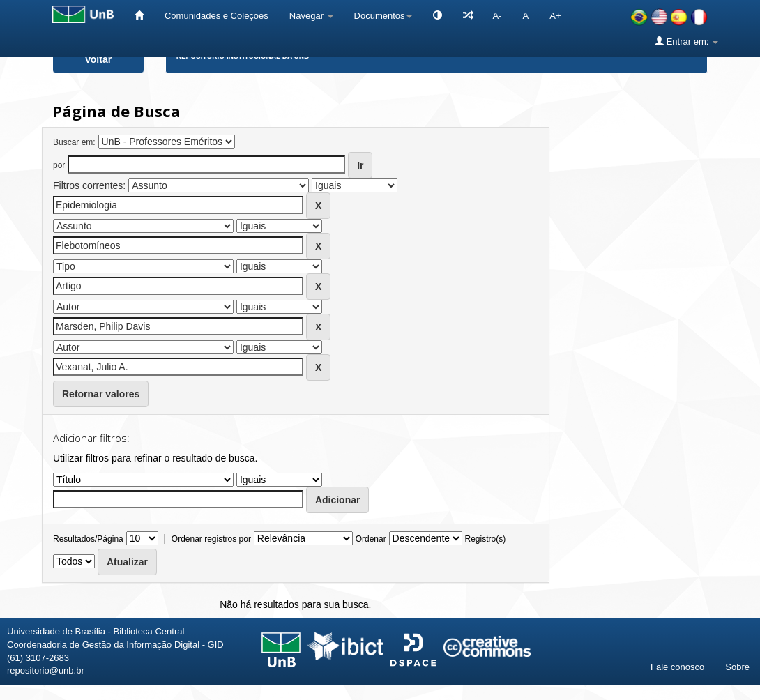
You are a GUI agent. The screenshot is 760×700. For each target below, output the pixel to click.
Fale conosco (677, 667)
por (59, 165)
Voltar (99, 59)
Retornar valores (101, 394)
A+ (555, 16)
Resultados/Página (88, 539)
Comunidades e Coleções (216, 16)
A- (497, 16)
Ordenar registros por (211, 539)
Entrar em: (686, 41)
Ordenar (371, 539)
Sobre (737, 667)
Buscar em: (74, 142)
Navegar (311, 16)
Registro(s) (485, 539)
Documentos (383, 16)
